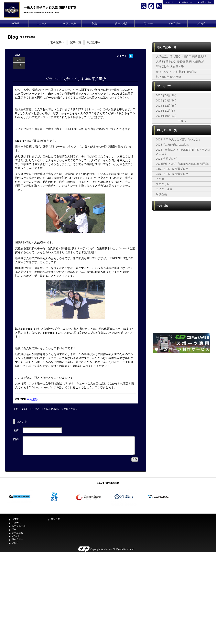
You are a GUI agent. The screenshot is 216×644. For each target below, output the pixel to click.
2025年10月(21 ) (166, 116)
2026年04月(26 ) (166, 95)
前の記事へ (57, 42)
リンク (171, 2)
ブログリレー (164, 184)
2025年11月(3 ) (165, 111)
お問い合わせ (187, 2)
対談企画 (161, 194)
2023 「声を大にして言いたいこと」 (179, 139)
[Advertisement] (46, 398)
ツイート (122, 56)
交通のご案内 (206, 2)
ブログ (201, 23)
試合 (95, 23)
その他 (160, 179)
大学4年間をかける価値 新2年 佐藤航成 (180, 62)
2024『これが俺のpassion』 (173, 145)
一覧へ (182, 121)
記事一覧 (76, 42)
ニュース (42, 23)
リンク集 (56, 519)
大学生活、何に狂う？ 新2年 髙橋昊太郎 (181, 56)
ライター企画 (164, 189)
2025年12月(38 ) (166, 106)
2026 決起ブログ (166, 159)
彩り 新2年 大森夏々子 (170, 67)
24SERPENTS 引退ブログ (172, 169)
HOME (15, 23)
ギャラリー (174, 23)
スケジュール (68, 23)
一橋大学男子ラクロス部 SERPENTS (50, 8)
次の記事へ (94, 42)
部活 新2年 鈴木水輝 (168, 77)
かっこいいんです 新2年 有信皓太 (177, 72)
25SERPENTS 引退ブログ (172, 174)
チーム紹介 (121, 23)
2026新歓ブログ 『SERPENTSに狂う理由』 (183, 164)
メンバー (148, 23)
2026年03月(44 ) (166, 100)
